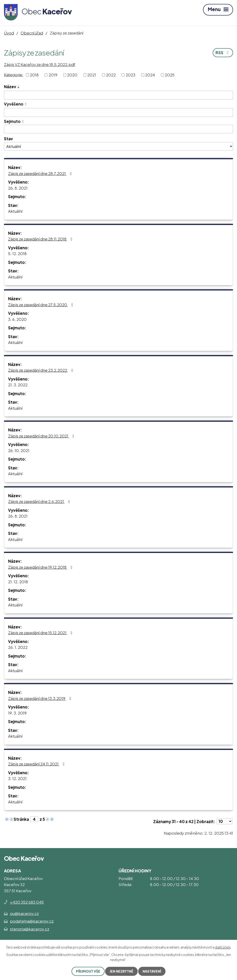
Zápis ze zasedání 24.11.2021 (37, 764)
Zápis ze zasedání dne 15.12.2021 (41, 633)
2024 (150, 75)
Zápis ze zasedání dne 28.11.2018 (41, 239)
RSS (223, 53)
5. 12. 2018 (17, 253)
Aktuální (15, 211)
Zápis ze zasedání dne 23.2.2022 (41, 370)
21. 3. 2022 (18, 385)
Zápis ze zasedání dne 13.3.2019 (41, 698)
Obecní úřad (32, 33)
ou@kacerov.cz (24, 913)
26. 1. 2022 (18, 647)
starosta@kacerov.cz (30, 929)
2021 (92, 75)
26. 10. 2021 (19, 450)
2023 (131, 75)
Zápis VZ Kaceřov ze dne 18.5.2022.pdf (40, 64)
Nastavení (152, 971)
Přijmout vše (88, 971)
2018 (34, 75)
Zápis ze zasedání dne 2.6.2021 (40, 501)
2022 (111, 75)
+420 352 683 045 (27, 902)
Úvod (9, 33)
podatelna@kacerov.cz (32, 921)
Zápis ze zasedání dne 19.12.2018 (41, 567)
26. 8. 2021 (18, 188)
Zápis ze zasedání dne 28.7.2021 (41, 173)
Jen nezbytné (121, 971)
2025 (170, 75)
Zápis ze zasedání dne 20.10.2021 (42, 436)
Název (10, 87)
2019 (53, 75)
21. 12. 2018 (18, 582)
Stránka (21, 819)
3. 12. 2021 (17, 778)
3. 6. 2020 (17, 319)
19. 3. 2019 (17, 713)
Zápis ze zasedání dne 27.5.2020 (41, 305)
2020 (72, 75)
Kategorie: (14, 74)
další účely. (223, 947)
